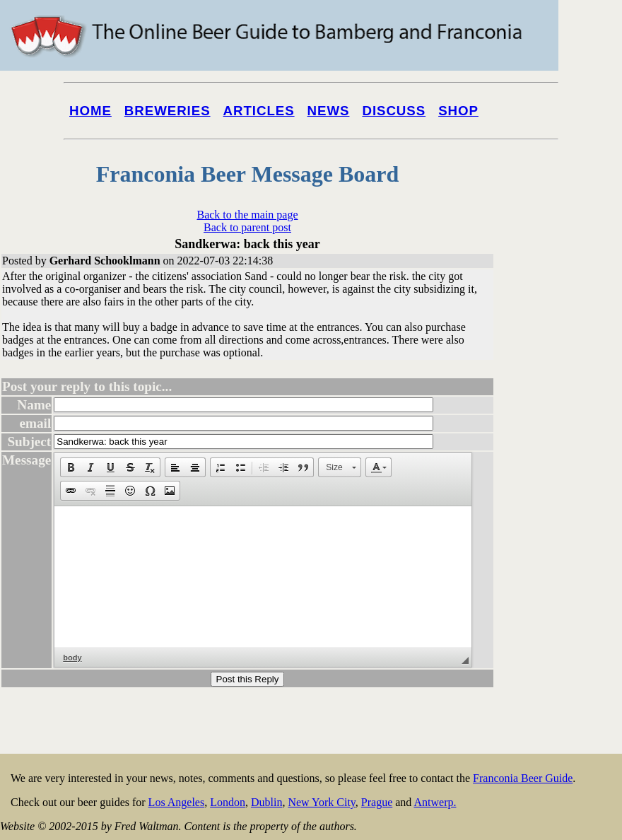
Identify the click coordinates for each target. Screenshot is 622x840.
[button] (71, 467)
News (329, 111)
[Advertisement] (565, 539)
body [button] (72, 658)
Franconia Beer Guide (523, 778)
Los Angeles (177, 802)
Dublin (266, 802)
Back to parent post (247, 227)
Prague (377, 802)
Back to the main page (247, 215)
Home (90, 111)
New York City (321, 802)
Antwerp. (435, 802)
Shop (458, 111)
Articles (259, 111)
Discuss (394, 111)
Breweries (168, 111)
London (228, 802)
